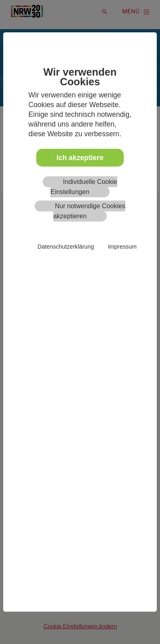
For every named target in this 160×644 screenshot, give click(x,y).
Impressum (122, 247)
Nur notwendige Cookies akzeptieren (89, 211)
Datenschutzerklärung (66, 247)
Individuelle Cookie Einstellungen (84, 187)
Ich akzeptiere (80, 158)
